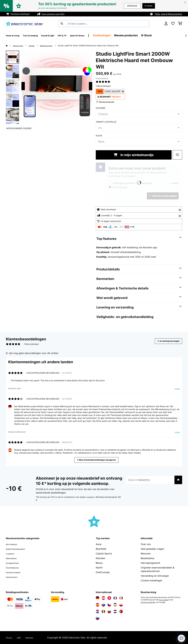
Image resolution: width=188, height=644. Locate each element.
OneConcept (103, 572)
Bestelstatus (147, 558)
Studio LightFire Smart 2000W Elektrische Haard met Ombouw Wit (97, 46)
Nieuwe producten (149, 35)
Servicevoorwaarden (149, 602)
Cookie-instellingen (151, 580)
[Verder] (186, 36)
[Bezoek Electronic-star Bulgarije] (109, 611)
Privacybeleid (164, 600)
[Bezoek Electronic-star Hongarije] (115, 605)
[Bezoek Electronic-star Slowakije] (103, 605)
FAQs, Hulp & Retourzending (169, 14)
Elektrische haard (53, 46)
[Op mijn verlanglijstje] (177, 155)
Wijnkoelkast (13, 558)
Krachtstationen (15, 568)
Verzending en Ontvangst (155, 576)
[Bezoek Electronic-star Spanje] (98, 605)
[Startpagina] (10, 46)
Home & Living (20, 46)
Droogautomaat (15, 563)
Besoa (99, 563)
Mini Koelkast (13, 544)
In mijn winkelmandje (134, 155)
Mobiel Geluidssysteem (19, 549)
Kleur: (99, 136)
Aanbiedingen (124, 35)
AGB (21, 638)
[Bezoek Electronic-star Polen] (121, 605)
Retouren (146, 554)
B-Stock (169, 35)
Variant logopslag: (106, 122)
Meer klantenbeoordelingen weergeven (98, 460)
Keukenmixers (14, 577)
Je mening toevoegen (164, 341)
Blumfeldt (101, 549)
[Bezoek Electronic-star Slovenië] (98, 618)
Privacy (10, 638)
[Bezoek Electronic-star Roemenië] (103, 611)
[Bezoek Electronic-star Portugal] (121, 611)
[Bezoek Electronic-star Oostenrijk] (103, 598)
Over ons (146, 544)
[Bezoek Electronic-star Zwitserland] (109, 598)
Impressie (33, 638)
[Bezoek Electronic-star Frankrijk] (115, 598)
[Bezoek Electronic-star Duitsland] (98, 598)
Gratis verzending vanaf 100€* (56, 14)
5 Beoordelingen (103, 86)
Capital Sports (104, 554)
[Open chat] (181, 638)
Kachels (36, 46)
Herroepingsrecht (150, 563)
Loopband (12, 554)
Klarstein (101, 558)
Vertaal (176, 390)
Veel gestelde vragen (152, 549)
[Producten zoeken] (104, 24)
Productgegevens (102, 78)
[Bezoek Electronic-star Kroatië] (98, 611)
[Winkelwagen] (180, 24)
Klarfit (99, 568)
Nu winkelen (146, 6)
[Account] (166, 24)
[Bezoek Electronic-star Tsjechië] (109, 605)
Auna (99, 544)
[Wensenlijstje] (173, 24)
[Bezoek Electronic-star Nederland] (115, 611)
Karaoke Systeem (16, 572)
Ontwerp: (101, 108)
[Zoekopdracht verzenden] (62, 24)
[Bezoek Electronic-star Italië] (121, 598)
